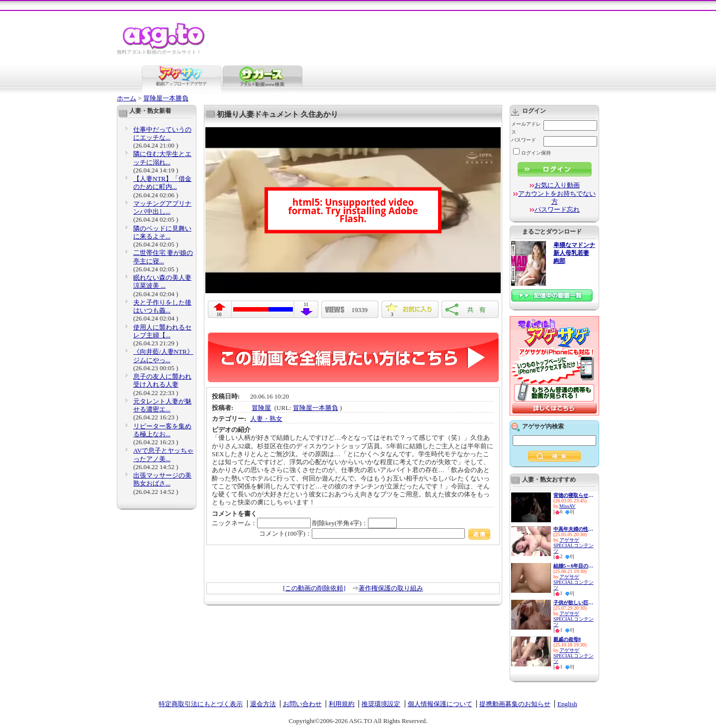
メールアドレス (526, 128)
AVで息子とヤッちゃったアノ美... (163, 454)
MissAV (568, 506)
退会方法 (263, 704)
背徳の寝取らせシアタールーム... (573, 495)
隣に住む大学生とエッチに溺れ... (162, 158)
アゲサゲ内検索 (543, 426)
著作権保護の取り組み (391, 588)
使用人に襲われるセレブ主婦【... (162, 331)
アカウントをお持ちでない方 (557, 198)
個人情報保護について (440, 704)
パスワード (524, 140)
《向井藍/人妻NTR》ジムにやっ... (163, 356)
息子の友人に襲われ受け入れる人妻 (162, 380)
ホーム (127, 98)
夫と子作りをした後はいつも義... (162, 306)
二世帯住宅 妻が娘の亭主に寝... (163, 257)
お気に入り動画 (557, 185)
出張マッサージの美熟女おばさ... (162, 479)
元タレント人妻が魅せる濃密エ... (162, 405)
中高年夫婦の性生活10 (573, 529)
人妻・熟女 (266, 419)
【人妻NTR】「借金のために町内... (162, 183)
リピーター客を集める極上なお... (162, 430)
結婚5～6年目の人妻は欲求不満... (573, 566)
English (567, 704)
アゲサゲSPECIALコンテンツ (574, 545)
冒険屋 (261, 408)
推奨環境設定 (381, 704)
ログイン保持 (532, 153)
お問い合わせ (302, 704)
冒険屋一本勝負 (166, 98)
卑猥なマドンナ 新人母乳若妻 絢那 (574, 253)
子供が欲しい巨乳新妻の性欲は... (573, 603)
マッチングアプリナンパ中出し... (162, 207)
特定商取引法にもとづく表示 (201, 704)
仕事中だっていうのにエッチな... (162, 133)
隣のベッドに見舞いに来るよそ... (162, 232)
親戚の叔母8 (567, 639)
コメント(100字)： (375, 533)
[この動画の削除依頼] (314, 588)
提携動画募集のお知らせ (515, 704)
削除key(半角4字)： (355, 523)
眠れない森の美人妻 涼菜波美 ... (162, 282)
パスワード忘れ (557, 209)
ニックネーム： (261, 523)
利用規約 (342, 704)
